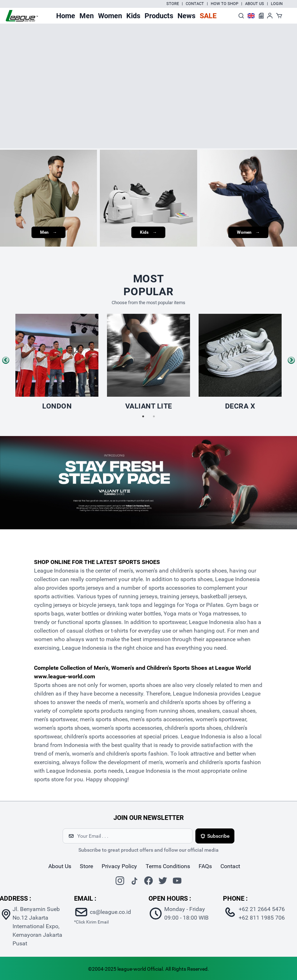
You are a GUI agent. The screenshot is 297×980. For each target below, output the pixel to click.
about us (60, 866)
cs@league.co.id (110, 912)
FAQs (205, 866)
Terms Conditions (168, 866)
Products (159, 16)
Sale (208, 16)
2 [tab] (154, 416)
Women (110, 16)
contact (230, 866)
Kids (133, 16)
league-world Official (140, 969)
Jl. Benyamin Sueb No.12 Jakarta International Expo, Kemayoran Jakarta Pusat (37, 926)
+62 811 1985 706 (262, 918)
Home (66, 16)
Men (87, 16)
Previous (6, 360)
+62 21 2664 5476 (262, 909)
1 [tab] (143, 416)
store (86, 866)
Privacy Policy (119, 866)
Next (291, 360)
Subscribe (215, 836)
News (186, 16)
